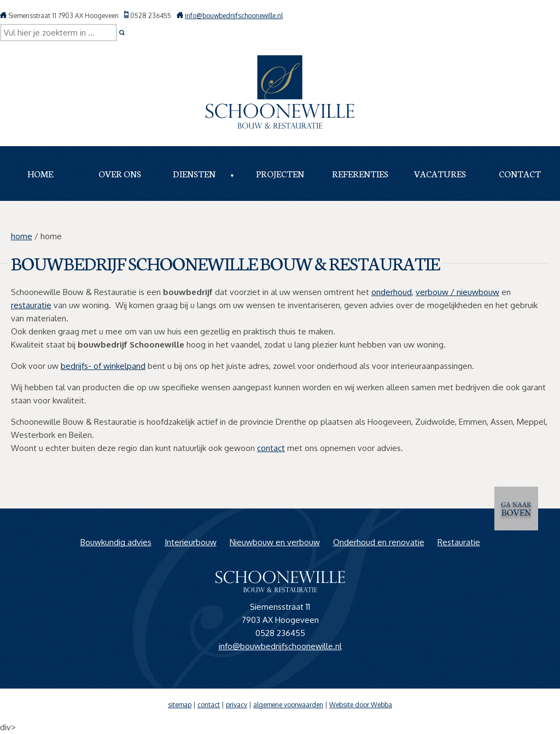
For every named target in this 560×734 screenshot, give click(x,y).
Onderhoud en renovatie (379, 542)
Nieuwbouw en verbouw (275, 542)
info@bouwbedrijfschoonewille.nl (234, 16)
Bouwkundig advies (116, 542)
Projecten (280, 173)
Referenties (360, 173)
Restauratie (459, 542)
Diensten (194, 173)
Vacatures (440, 173)
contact (271, 448)
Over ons (120, 173)
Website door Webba (361, 705)
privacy (237, 705)
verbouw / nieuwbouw (457, 292)
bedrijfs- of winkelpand (103, 366)
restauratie (31, 305)
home (22, 236)
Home (40, 173)
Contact (520, 173)
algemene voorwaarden (288, 705)
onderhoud (392, 292)
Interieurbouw (191, 542)
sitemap (180, 705)
